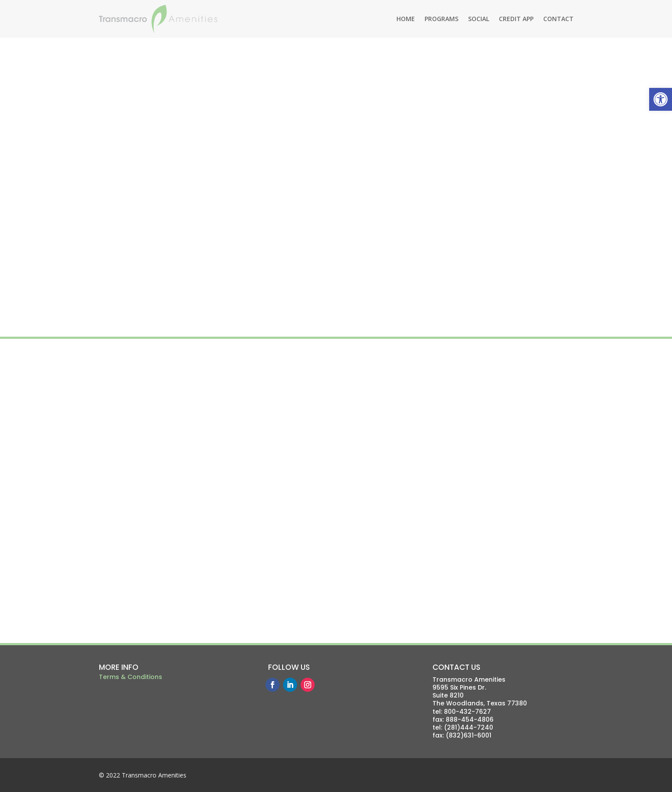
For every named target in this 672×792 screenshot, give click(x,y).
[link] (661, 99)
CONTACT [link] (558, 19)
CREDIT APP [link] (516, 19)
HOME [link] (406, 19)
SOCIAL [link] (479, 19)
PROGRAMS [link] (441, 19)
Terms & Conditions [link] (131, 677)
